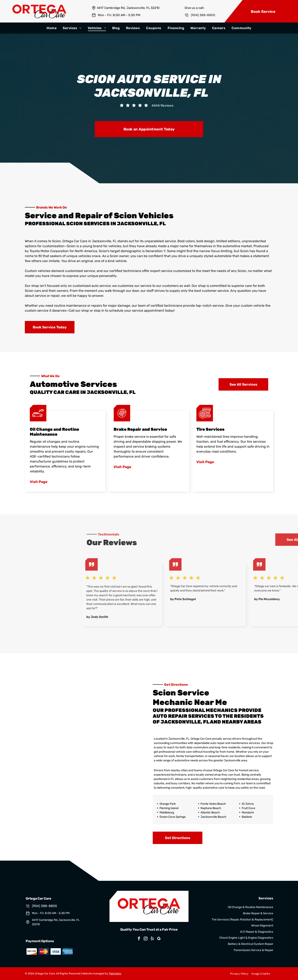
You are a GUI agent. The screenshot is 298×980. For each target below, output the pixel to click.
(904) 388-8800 (203, 15)
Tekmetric (115, 973)
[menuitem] (52, 28)
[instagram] (146, 939)
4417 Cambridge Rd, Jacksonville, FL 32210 (128, 8)
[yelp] (152, 939)
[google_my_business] (159, 939)
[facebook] (139, 939)
